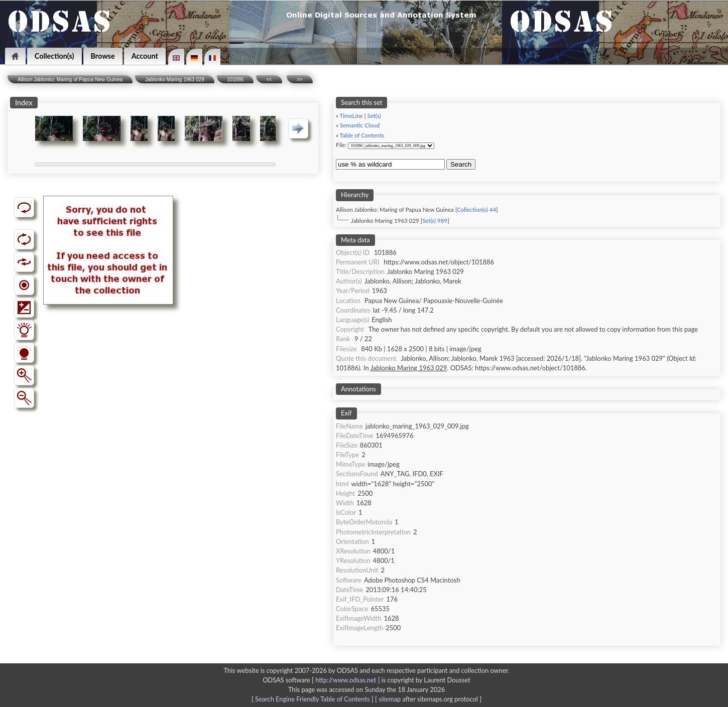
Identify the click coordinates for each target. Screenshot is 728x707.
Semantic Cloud (360, 125)
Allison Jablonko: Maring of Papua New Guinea (70, 80)
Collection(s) (54, 56)
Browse (103, 56)
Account (145, 56)
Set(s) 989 (435, 221)
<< (269, 80)
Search (461, 164)
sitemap (390, 699)
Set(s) (374, 116)
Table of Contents (362, 135)
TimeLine (351, 116)
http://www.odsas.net (346, 680)
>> (300, 80)
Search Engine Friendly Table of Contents (312, 699)
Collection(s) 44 (476, 209)
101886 (235, 80)
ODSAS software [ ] (322, 680)
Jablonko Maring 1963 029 (175, 80)
